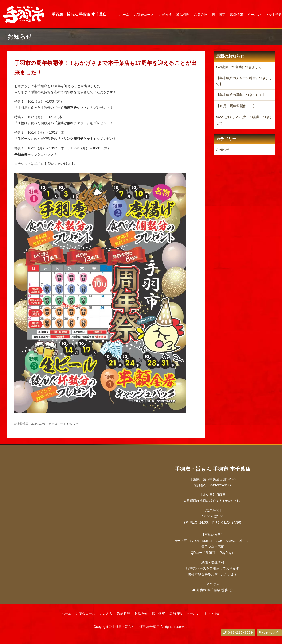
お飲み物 (201, 15)
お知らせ (72, 424)
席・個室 (219, 15)
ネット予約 (274, 15)
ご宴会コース (144, 15)
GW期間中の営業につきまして (239, 67)
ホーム (124, 15)
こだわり (165, 15)
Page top (269, 632)
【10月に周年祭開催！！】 (236, 106)
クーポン (254, 15)
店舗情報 (236, 15)
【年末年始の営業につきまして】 (241, 95)
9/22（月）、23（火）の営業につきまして (244, 120)
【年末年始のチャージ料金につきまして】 (244, 81)
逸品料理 (183, 15)
